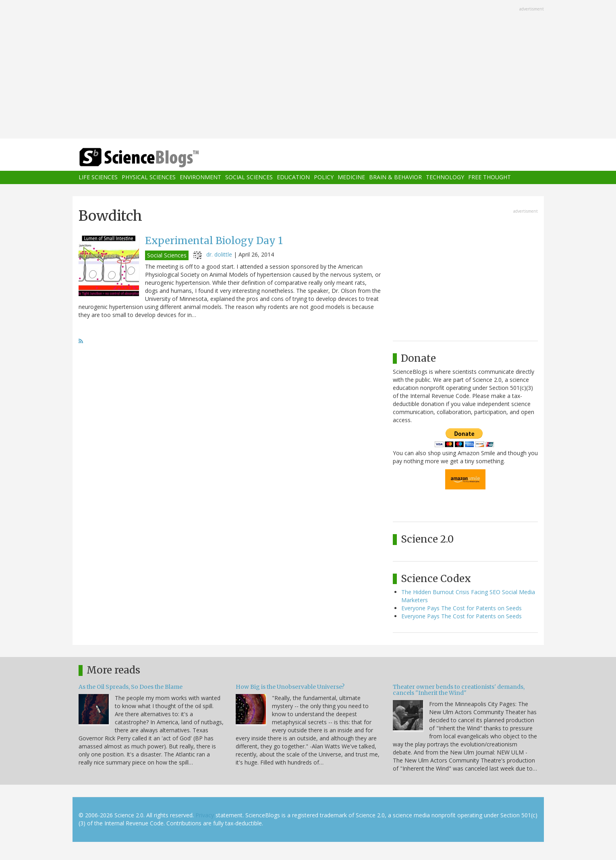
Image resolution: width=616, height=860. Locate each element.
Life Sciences (98, 177)
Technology (445, 177)
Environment (200, 177)
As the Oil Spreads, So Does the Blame (131, 687)
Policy (324, 177)
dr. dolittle (219, 254)
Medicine (351, 177)
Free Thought (489, 177)
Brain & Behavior (395, 177)
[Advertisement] (308, 70)
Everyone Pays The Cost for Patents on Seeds (461, 608)
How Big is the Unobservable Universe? (290, 687)
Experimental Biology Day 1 (214, 241)
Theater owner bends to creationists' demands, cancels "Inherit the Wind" (459, 690)
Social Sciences (249, 177)
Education (293, 177)
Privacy (205, 815)
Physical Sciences (149, 177)
